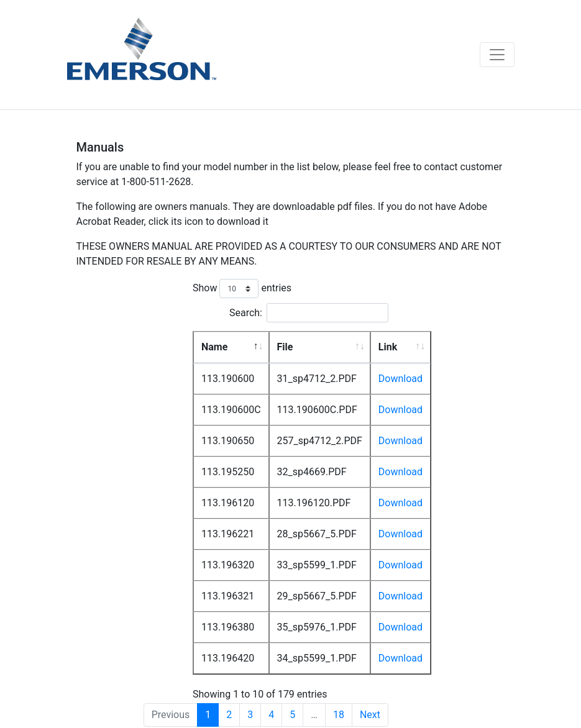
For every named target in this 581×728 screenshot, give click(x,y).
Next (370, 715)
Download (400, 379)
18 (339, 715)
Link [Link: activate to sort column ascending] (388, 347)
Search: (309, 313)
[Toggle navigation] (497, 55)
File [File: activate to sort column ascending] (285, 347)
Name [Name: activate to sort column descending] (214, 347)
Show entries (242, 289)
